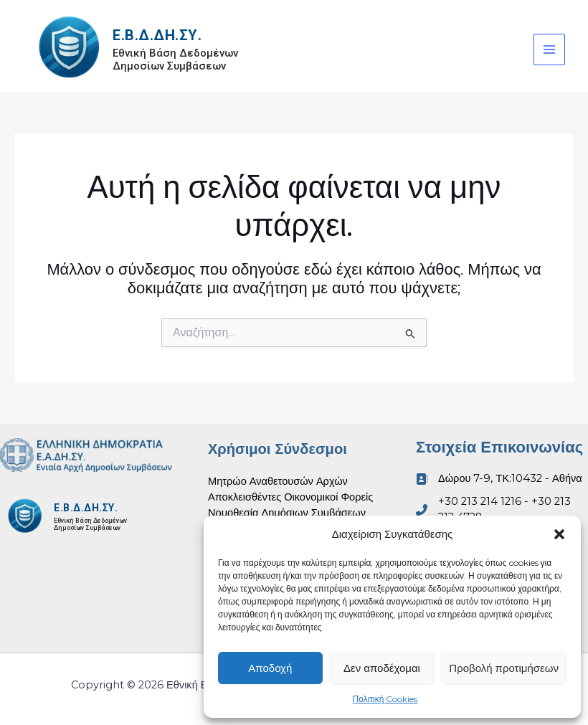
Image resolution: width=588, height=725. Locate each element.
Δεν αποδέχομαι (382, 668)
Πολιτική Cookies (385, 699)
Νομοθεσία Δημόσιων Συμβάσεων (287, 513)
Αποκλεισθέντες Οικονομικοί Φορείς (290, 497)
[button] (559, 534)
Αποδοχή (270, 668)
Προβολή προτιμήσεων (504, 668)
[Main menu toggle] (549, 49)
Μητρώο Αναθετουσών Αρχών (278, 481)
